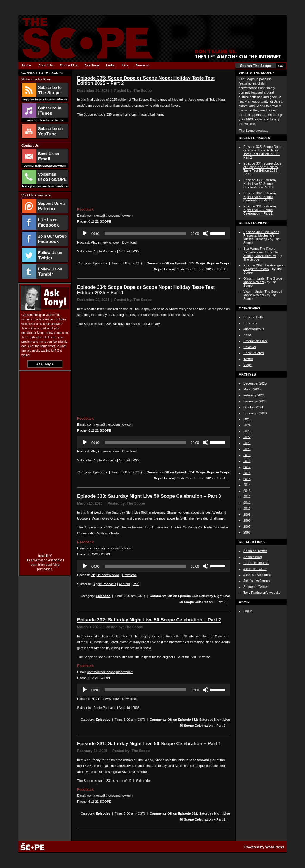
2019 (247, 455)
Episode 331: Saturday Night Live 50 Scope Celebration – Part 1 (149, 744)
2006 (247, 532)
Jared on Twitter (255, 569)
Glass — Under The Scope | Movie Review (264, 280)
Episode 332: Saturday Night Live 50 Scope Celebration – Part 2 (149, 620)
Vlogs (248, 365)
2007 (247, 526)
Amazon (142, 65)
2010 (247, 509)
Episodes (100, 263)
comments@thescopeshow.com (110, 216)
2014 (247, 485)
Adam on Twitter (255, 551)
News (248, 335)
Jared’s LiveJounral (257, 575)
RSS (136, 251)
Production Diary (255, 341)
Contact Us (69, 65)
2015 (247, 479)
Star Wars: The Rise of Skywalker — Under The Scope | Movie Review (261, 252)
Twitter (248, 359)
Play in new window (105, 242)
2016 (247, 473)
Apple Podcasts (105, 251)
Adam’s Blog (253, 557)
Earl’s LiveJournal (256, 563)
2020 (247, 449)
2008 (247, 520)
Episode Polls (253, 317)
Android (124, 251)
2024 (247, 425)
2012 (247, 497)
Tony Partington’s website (262, 593)
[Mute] (206, 233)
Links (110, 65)
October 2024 (253, 407)
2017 (247, 467)
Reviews (250, 347)
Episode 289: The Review (264, 267)
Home (27, 65)
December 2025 (255, 383)
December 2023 (255, 413)
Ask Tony (92, 65)
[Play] (85, 233)
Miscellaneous (254, 329)
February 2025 (254, 395)
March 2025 (252, 389)
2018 (247, 461)
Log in (248, 611)
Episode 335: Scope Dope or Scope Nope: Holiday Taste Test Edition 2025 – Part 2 (262, 152)
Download (129, 242)
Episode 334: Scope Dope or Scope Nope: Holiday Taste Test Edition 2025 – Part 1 (262, 169)
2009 (247, 514)
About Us (46, 65)
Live (125, 65)
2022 (247, 437)
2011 (247, 503)
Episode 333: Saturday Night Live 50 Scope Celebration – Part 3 (149, 496)
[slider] (145, 233)
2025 (247, 419)
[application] (154, 233)
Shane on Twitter (256, 587)
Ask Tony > (45, 364)
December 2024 (255, 401)
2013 (247, 491)
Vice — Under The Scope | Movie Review (263, 293)
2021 (247, 443)
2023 (247, 431)
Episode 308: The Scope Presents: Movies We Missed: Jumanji (261, 235)
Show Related (254, 353)
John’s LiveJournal (257, 581)
